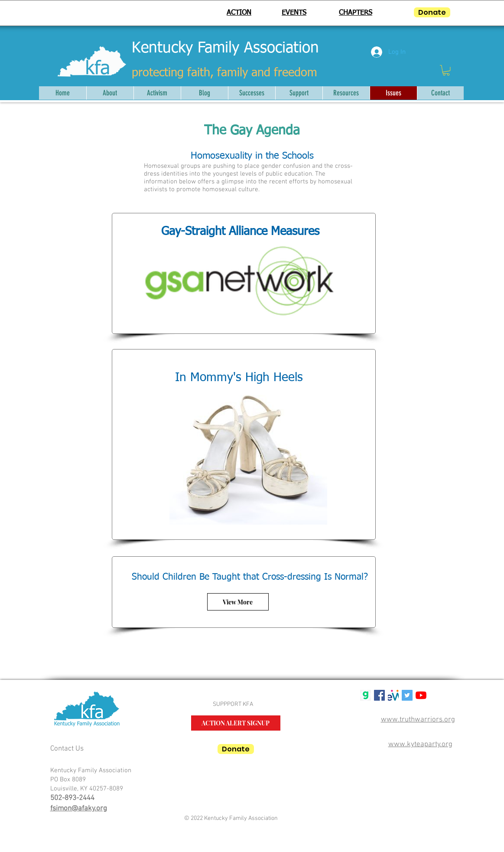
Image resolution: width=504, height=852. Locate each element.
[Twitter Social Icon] (407, 695)
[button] (446, 70)
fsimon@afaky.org (79, 809)
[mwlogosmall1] (393, 695)
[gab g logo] (366, 695)
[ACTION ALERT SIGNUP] (236, 723)
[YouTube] (421, 695)
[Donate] (432, 12)
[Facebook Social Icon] (379, 695)
